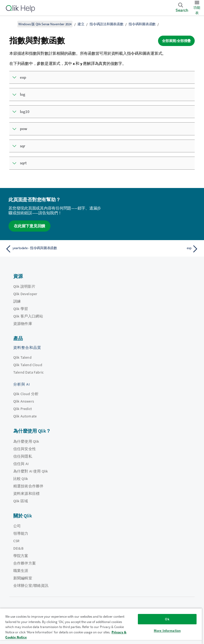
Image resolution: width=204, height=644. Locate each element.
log (23, 94)
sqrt (23, 163)
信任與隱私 (23, 456)
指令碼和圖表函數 (142, 24)
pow (24, 129)
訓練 (17, 301)
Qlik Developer (25, 294)
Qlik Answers (24, 401)
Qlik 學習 (21, 309)
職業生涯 (21, 571)
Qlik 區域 (21, 501)
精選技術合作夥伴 (28, 486)
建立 (81, 24)
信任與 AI (21, 464)
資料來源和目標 (26, 494)
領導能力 (21, 533)
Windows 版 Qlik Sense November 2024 (45, 24)
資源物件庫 (23, 324)
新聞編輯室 (23, 578)
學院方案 (21, 556)
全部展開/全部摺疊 (176, 41)
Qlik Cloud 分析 (26, 394)
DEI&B (18, 548)
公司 (17, 526)
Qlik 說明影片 (24, 286)
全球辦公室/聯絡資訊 (31, 586)
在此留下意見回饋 (29, 226)
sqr (23, 146)
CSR (16, 541)
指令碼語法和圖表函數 (107, 24)
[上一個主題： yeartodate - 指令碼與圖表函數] (52, 249)
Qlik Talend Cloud (28, 365)
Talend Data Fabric (28, 372)
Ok (167, 619)
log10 (25, 112)
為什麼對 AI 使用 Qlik (31, 471)
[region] (101, 626)
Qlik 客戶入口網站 (28, 316)
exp (23, 77)
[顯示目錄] (11, 24)
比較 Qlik (21, 479)
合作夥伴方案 (25, 563)
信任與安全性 (25, 449)
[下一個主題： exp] (152, 249)
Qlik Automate (25, 416)
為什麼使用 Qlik (26, 441)
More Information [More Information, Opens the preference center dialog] (167, 631)
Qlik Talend (22, 357)
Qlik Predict (23, 409)
